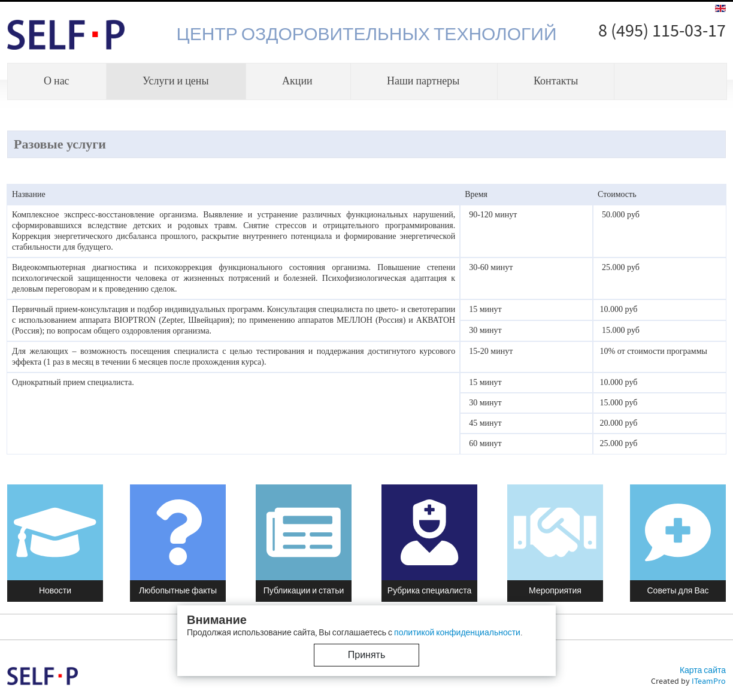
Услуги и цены (176, 81)
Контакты (556, 81)
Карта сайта (703, 671)
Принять (367, 655)
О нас (57, 81)
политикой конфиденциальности (457, 633)
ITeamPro (709, 681)
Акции (297, 81)
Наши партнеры (423, 81)
